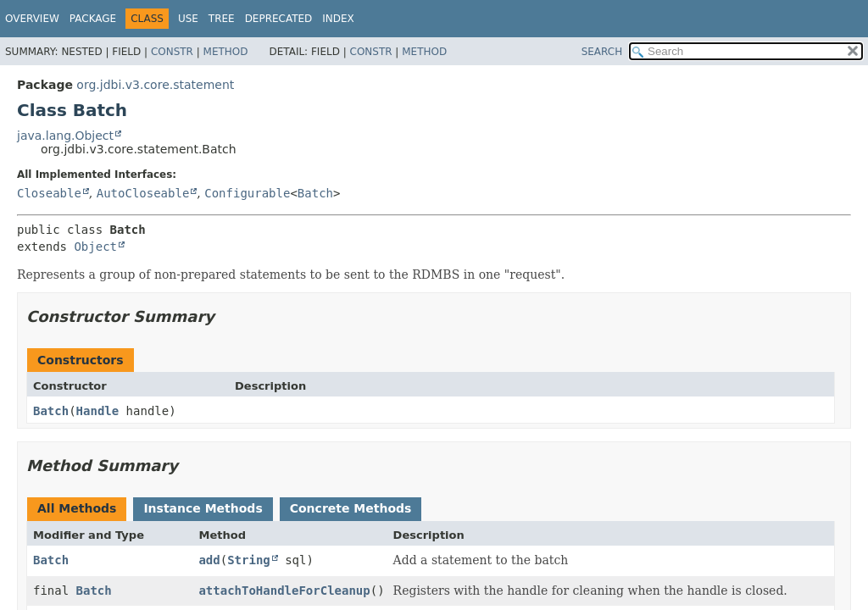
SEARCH (602, 52)
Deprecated (279, 19)
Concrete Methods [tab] (351, 508)
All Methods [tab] (77, 508)
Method (226, 52)
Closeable (49, 193)
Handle (98, 411)
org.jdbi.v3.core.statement (155, 85)
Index (338, 19)
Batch (315, 193)
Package (93, 19)
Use (188, 19)
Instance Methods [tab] (203, 508)
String (249, 560)
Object (95, 247)
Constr (172, 52)
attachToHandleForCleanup (284, 591)
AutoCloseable (143, 193)
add (209, 560)
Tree (222, 19)
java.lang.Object (65, 136)
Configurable (247, 193)
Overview (32, 19)
